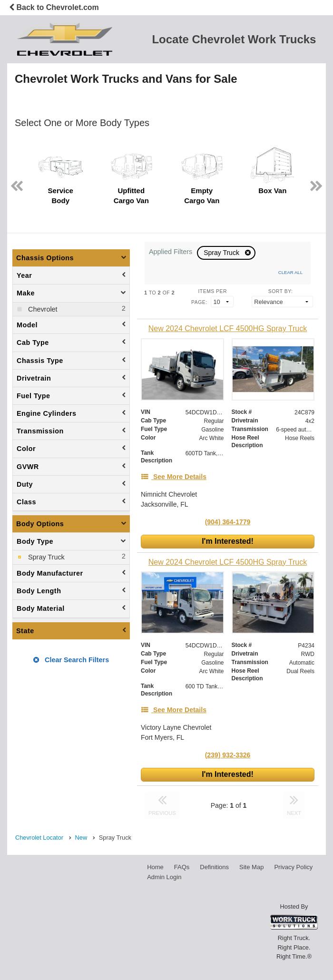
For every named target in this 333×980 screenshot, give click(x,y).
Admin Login (164, 877)
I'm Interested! (228, 541)
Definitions (214, 867)
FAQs (182, 867)
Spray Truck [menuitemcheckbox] (45, 557)
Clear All (290, 272)
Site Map (251, 867)
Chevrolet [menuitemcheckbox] (42, 309)
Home (155, 867)
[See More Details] (174, 477)
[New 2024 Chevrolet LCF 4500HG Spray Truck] (228, 328)
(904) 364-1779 (228, 522)
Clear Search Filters (71, 660)
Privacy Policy (293, 867)
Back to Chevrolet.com (54, 7)
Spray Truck (222, 253)
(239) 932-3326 (228, 755)
